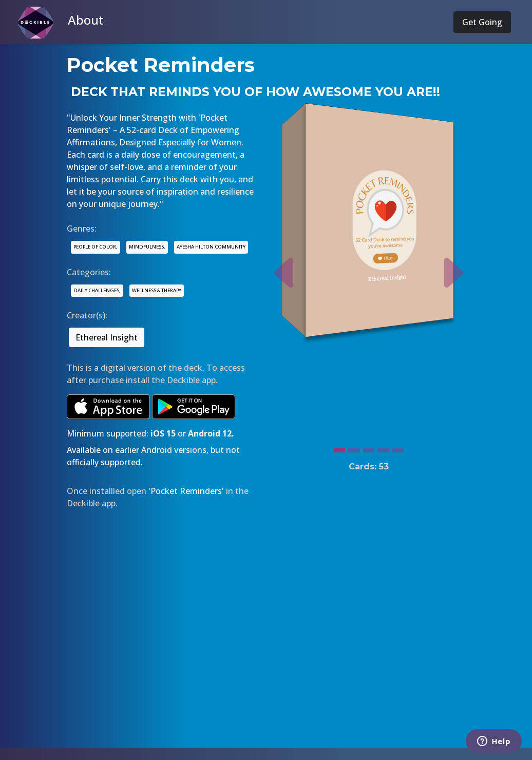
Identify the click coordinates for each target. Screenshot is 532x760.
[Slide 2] (354, 448)
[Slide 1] (339, 448)
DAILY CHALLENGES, (97, 290)
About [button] (86, 20)
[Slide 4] (383, 448)
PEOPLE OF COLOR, (96, 247)
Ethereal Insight (107, 337)
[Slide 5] (398, 448)
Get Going (482, 22)
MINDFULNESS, (147, 247)
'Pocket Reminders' (186, 491)
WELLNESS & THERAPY (157, 290)
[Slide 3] (369, 448)
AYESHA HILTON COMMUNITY (211, 247)
